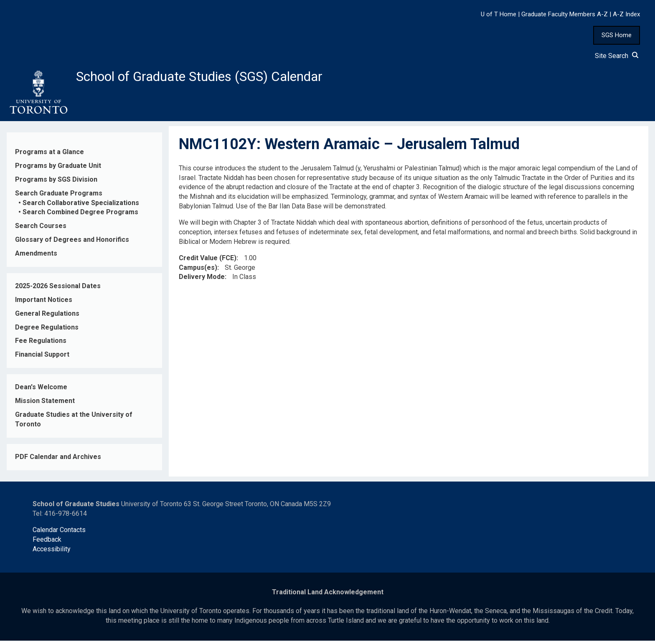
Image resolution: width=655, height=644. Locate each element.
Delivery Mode (202, 280)
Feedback (47, 543)
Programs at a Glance (50, 155)
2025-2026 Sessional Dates (58, 289)
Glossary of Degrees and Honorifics (72, 243)
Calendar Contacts (59, 533)
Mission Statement (45, 404)
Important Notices (44, 303)
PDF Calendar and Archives (58, 460)
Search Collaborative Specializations (81, 206)
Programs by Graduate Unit (58, 169)
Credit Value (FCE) (208, 261)
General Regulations (47, 317)
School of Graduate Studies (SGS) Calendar (220, 78)
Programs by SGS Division (56, 183)
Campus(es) (198, 271)
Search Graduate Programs (59, 196)
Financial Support (42, 358)
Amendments (36, 257)
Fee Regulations (41, 344)
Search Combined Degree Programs (80, 216)
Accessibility (52, 552)
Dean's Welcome (41, 390)
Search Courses (41, 229)
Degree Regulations (47, 331)
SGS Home (617, 35)
